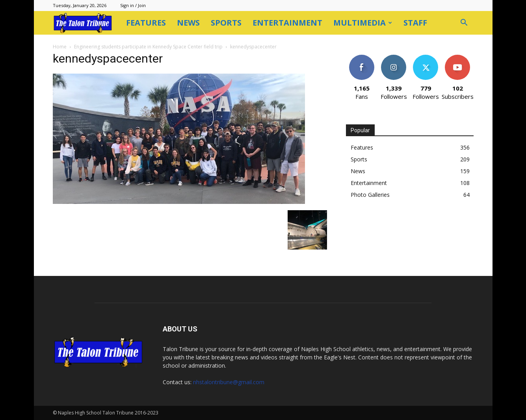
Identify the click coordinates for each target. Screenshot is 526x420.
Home (60, 47)
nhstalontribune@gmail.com (229, 382)
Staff (415, 23)
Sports (226, 23)
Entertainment (287, 23)
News (188, 23)
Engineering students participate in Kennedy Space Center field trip (148, 47)
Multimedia (363, 23)
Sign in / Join (133, 5)
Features (146, 23)
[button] (464, 23)
